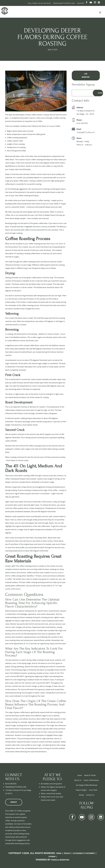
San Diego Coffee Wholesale (87, 785)
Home (80, 775)
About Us (78, 780)
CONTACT (14, 802)
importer (63, 178)
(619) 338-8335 (82, 123)
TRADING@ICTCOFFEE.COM (16, 787)
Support (81, 3)
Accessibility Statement (84, 853)
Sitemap (52, 857)
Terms (59, 853)
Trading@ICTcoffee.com (86, 132)
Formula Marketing (60, 860)
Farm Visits (93, 790)
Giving (81, 795)
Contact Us (90, 795)
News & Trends (90, 775)
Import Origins (81, 790)
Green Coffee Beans (91, 780)
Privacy (67, 853)
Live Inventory (86, 75)
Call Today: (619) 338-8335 (39, 3)
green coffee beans (38, 118)
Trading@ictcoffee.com (64, 3)
